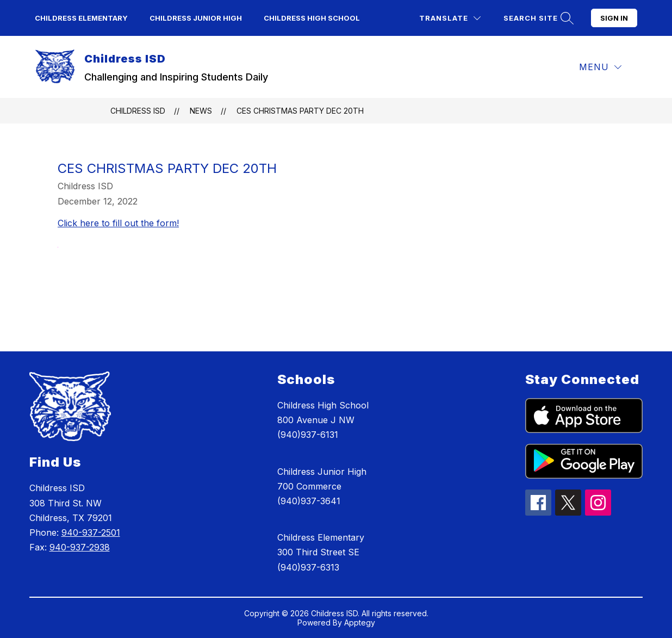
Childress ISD (138, 111)
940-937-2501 (91, 532)
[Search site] (537, 18)
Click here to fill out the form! (118, 223)
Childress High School (312, 18)
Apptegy (360, 622)
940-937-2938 (80, 547)
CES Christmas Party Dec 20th (300, 111)
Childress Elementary (81, 18)
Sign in (614, 18)
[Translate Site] (450, 18)
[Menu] (600, 67)
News (201, 111)
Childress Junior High (196, 18)
